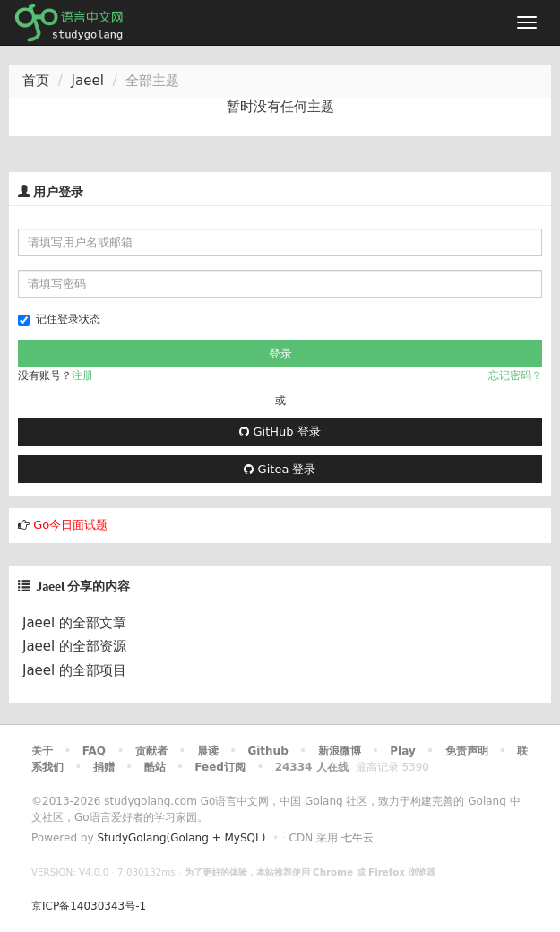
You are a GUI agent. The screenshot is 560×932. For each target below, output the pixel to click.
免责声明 (467, 751)
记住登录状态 (59, 319)
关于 (42, 751)
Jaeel (88, 81)
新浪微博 (340, 751)
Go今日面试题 (70, 525)
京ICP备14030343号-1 (89, 906)
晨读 (208, 751)
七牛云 (358, 838)
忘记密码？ (515, 375)
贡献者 (151, 751)
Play (402, 751)
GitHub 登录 (280, 431)
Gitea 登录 (280, 469)
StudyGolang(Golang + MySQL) (181, 838)
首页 (36, 81)
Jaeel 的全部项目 (74, 670)
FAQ (94, 751)
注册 (82, 375)
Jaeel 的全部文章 (74, 623)
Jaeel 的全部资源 (74, 646)
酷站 (155, 767)
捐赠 (104, 767)
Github (267, 751)
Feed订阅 (220, 767)
